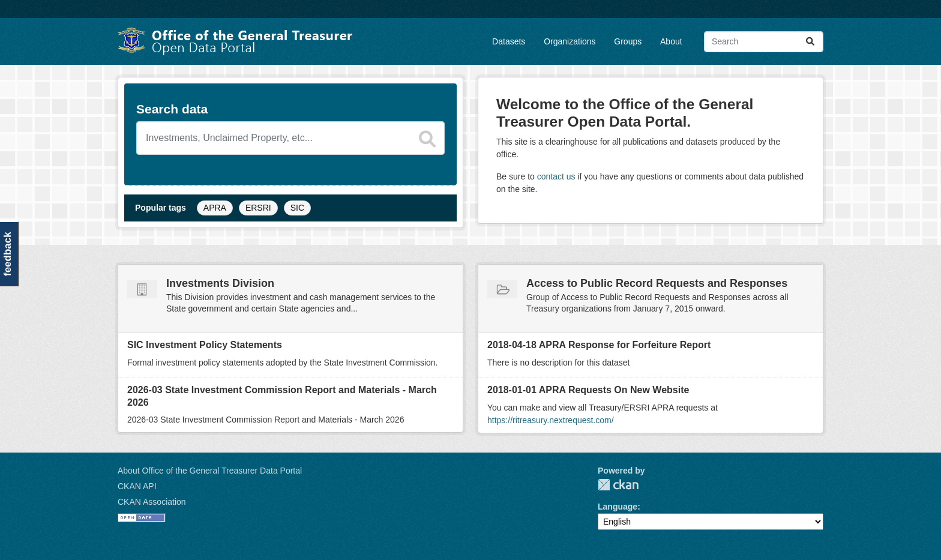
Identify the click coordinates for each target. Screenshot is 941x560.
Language (618, 507)
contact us (556, 176)
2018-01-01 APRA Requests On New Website (588, 390)
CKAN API (137, 486)
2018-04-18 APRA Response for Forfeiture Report (599, 345)
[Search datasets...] (764, 42)
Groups (628, 41)
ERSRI (258, 208)
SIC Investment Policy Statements (205, 345)
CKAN (618, 485)
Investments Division (220, 283)
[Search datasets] (290, 138)
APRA (215, 208)
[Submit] (810, 42)
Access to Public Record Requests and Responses (657, 283)
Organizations (570, 41)
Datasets (509, 41)
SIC (297, 208)
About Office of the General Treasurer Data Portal (210, 471)
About (671, 41)
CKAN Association (152, 502)
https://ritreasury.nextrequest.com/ (551, 420)
